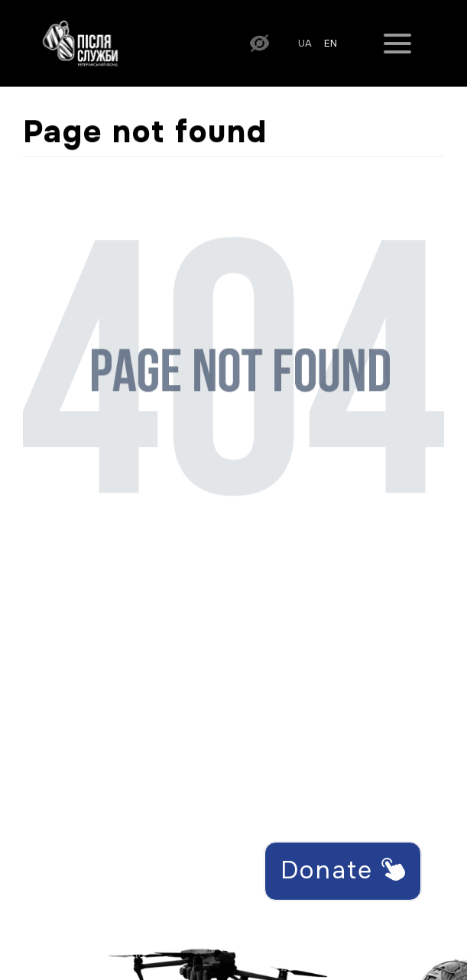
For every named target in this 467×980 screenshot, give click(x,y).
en (331, 44)
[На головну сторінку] (80, 42)
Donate (343, 870)
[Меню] (397, 43)
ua (305, 44)
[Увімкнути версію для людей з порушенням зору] (259, 42)
